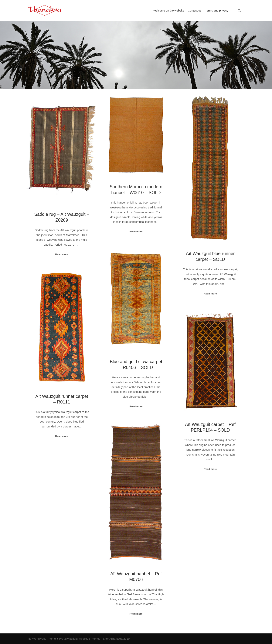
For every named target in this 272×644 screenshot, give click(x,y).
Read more (62, 254)
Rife (29, 639)
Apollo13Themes (90, 639)
